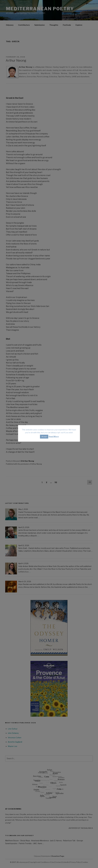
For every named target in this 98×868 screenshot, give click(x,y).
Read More (54, 437)
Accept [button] (44, 437)
